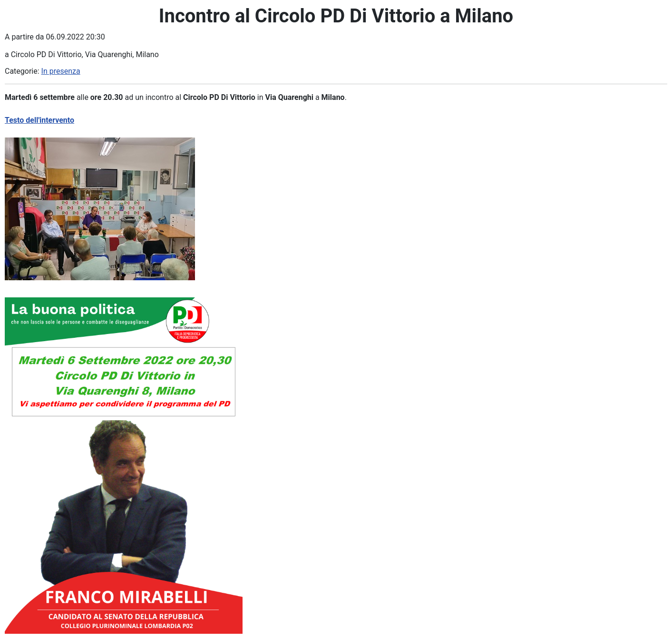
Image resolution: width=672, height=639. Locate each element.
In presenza (61, 71)
